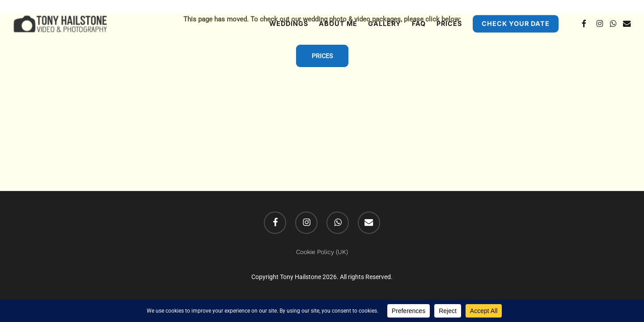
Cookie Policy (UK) (322, 252)
